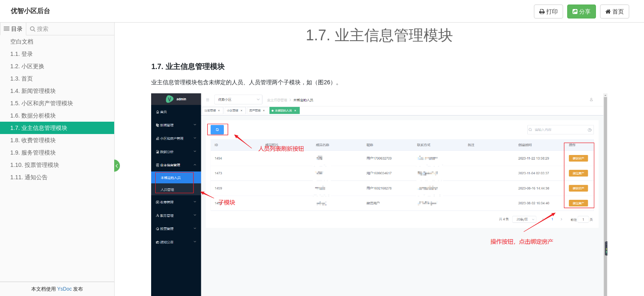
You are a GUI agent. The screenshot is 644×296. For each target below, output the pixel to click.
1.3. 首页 (22, 79)
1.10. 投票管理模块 (35, 165)
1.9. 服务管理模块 (33, 153)
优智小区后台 (30, 11)
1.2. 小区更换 (27, 66)
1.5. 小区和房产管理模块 (42, 103)
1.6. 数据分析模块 (33, 116)
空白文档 (22, 42)
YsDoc (64, 289)
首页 (615, 12)
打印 (549, 12)
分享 (582, 12)
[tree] (57, 109)
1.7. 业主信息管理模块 (39, 128)
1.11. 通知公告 (29, 177)
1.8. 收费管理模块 (33, 140)
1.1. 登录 (22, 54)
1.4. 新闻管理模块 (33, 91)
